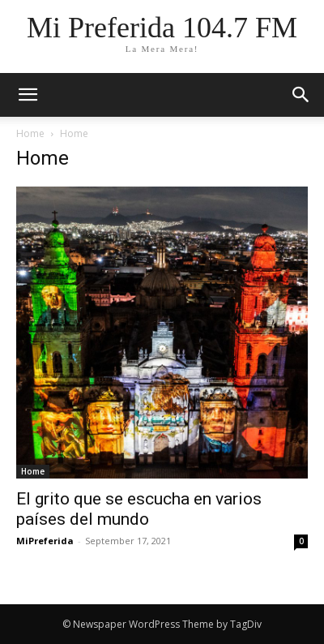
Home (30, 133)
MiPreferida (45, 541)
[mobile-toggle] (28, 95)
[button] (301, 95)
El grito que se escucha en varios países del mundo (139, 509)
